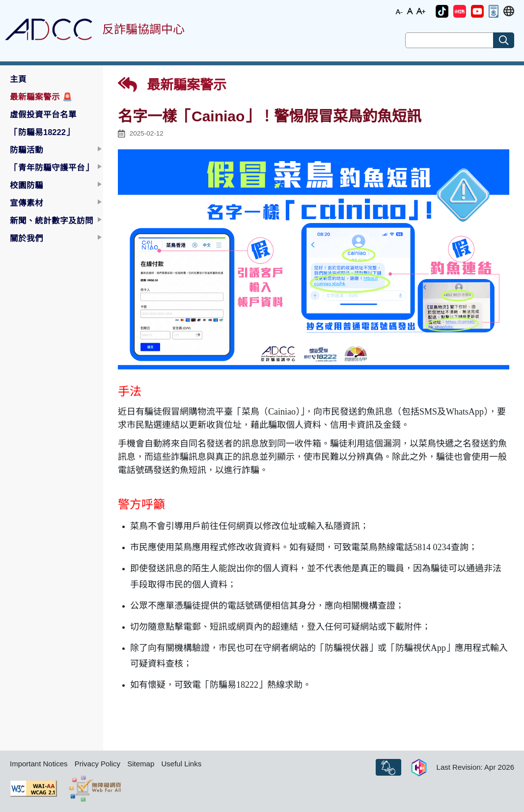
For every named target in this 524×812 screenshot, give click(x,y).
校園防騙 (27, 185)
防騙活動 (27, 150)
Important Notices (39, 764)
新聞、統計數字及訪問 (52, 221)
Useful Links (181, 764)
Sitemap (141, 764)
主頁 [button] (18, 79)
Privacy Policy (97, 764)
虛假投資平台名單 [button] (43, 114)
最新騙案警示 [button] (41, 97)
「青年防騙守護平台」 (52, 168)
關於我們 (27, 238)
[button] (442, 11)
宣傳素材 (27, 203)
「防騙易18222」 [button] (42, 132)
